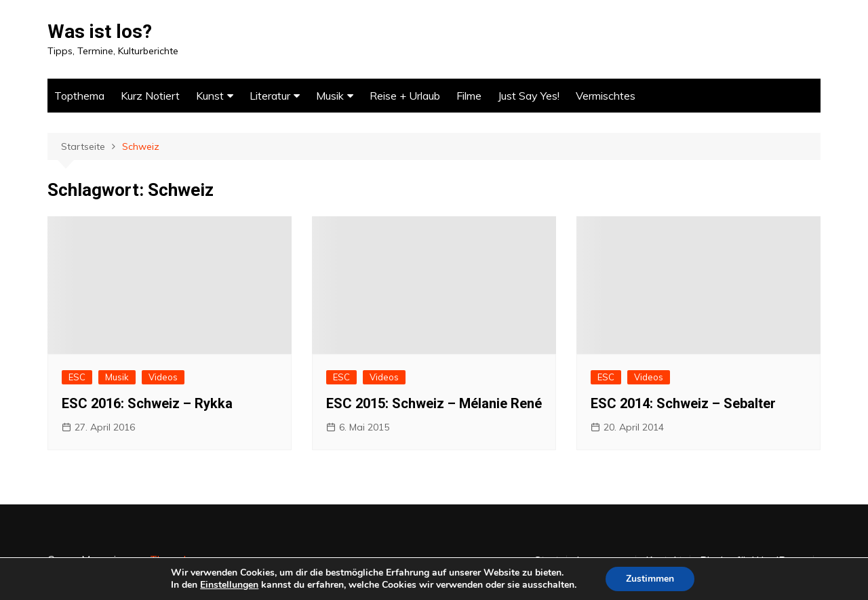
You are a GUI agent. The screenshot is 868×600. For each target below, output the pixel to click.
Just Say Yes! (529, 96)
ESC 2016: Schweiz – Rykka (147, 403)
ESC (77, 377)
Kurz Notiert (150, 96)
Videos (163, 377)
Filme (469, 96)
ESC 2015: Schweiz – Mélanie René (434, 403)
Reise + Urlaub (405, 96)
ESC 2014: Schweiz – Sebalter (683, 403)
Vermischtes (606, 96)
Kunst (210, 96)
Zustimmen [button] (650, 579)
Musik (330, 96)
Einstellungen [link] (229, 585)
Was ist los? (100, 32)
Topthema (79, 96)
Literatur (270, 96)
